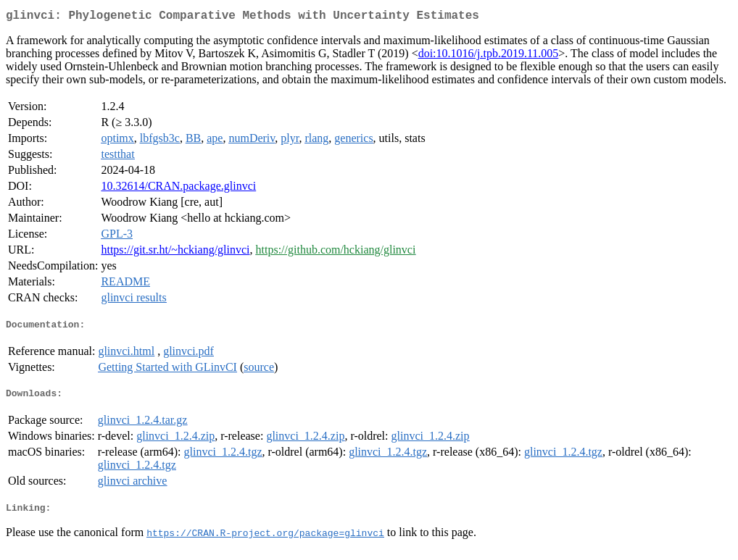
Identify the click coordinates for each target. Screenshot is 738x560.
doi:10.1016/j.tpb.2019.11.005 (489, 56)
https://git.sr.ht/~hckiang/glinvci (175, 252)
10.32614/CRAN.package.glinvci (178, 189)
